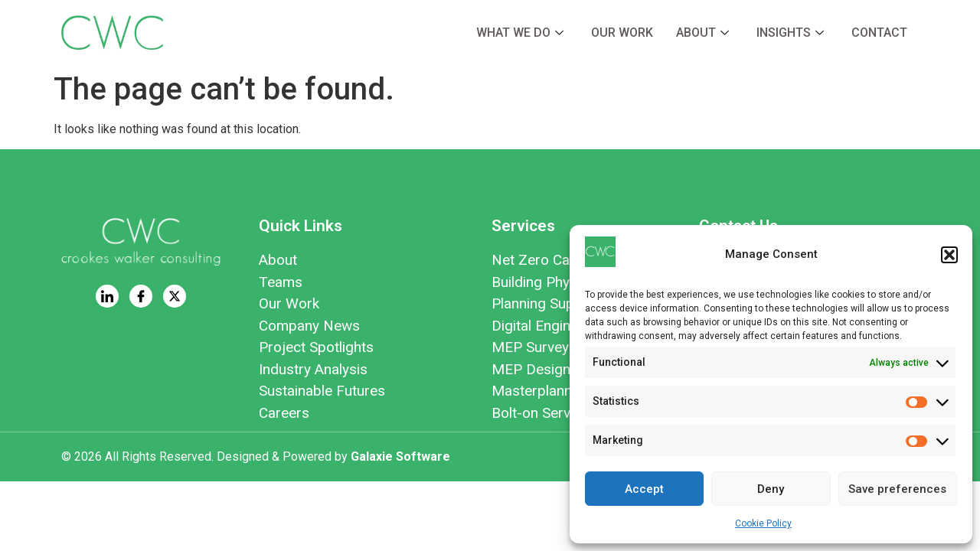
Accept (644, 489)
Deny (771, 489)
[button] (949, 255)
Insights (790, 33)
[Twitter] (175, 296)
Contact (879, 33)
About (702, 33)
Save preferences (897, 489)
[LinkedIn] (107, 296)
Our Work (622, 33)
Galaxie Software (400, 456)
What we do (520, 33)
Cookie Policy (763, 523)
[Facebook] (141, 296)
